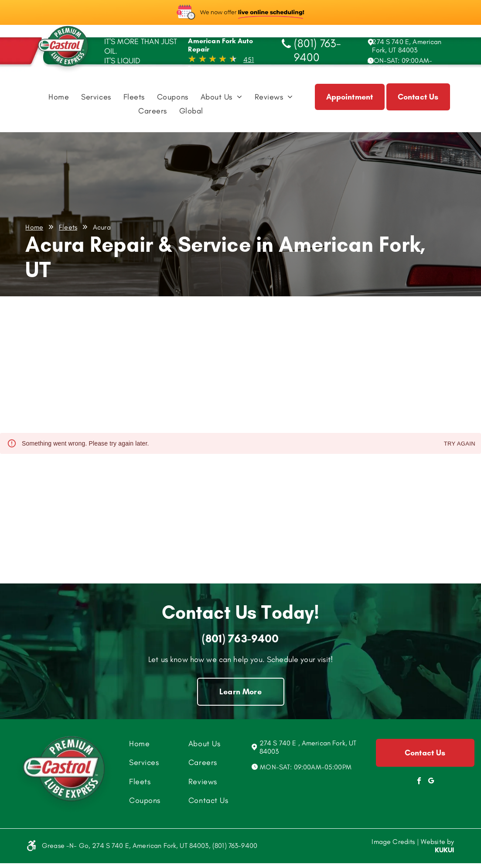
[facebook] (419, 782)
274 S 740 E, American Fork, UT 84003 (407, 46)
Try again (460, 444)
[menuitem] (59, 99)
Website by (438, 842)
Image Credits (393, 842)
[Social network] (431, 782)
